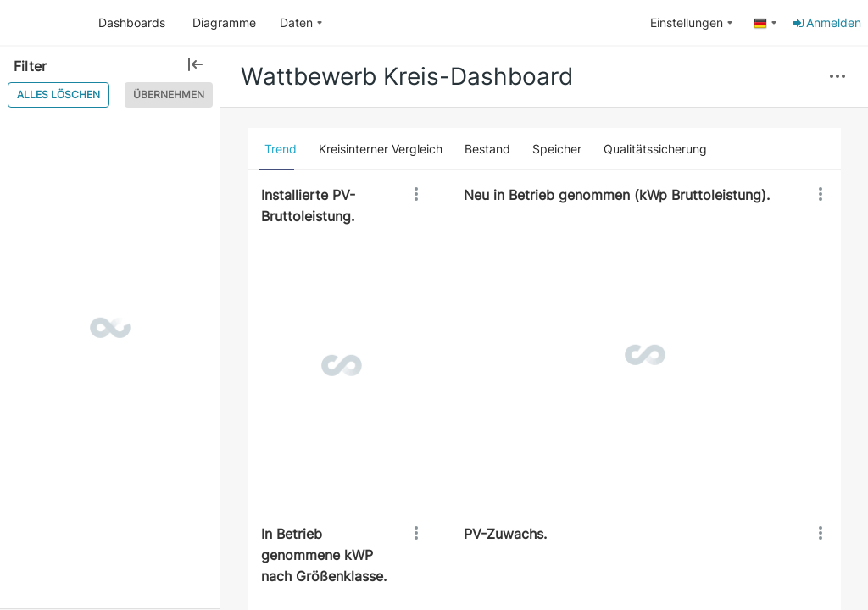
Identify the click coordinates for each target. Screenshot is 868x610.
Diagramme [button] (224, 22)
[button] (837, 77)
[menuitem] (301, 23)
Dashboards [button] (132, 22)
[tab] (281, 149)
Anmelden (826, 22)
